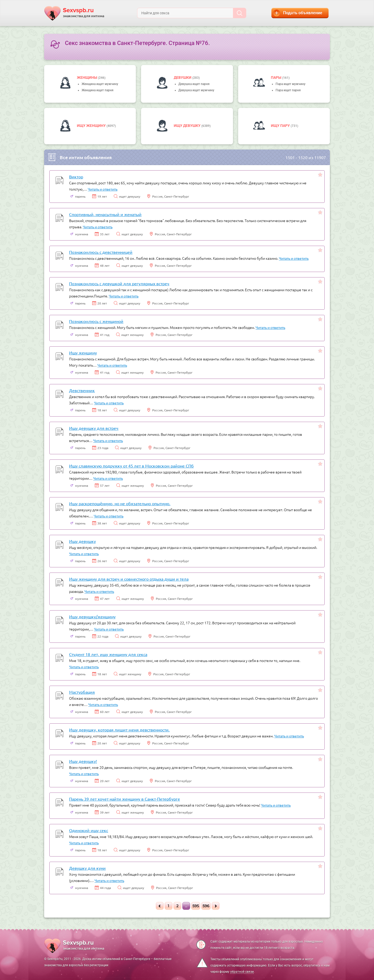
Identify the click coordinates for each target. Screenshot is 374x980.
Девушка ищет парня (194, 84)
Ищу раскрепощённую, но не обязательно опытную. (120, 503)
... (186, 906)
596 (206, 906)
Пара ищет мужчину (290, 84)
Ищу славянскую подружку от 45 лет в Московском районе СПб (131, 466)
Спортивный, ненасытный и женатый (105, 214)
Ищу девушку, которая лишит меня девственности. (119, 730)
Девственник (82, 390)
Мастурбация (82, 692)
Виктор (76, 177)
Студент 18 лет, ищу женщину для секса (108, 654)
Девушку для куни (87, 868)
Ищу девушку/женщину (92, 616)
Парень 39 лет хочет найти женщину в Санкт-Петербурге (125, 799)
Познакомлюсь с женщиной (96, 321)
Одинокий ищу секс (89, 830)
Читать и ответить (103, 189)
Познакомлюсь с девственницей (101, 252)
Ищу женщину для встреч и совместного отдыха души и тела (129, 579)
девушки (183, 77)
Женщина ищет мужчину (100, 84)
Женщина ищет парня (98, 90)
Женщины (87, 77)
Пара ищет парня (288, 90)
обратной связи (242, 972)
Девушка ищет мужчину (196, 90)
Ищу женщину (92, 126)
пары (276, 77)
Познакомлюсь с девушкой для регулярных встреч (119, 283)
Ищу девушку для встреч (94, 428)
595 (196, 906)
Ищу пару (281, 126)
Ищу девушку (188, 126)
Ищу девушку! (83, 761)
